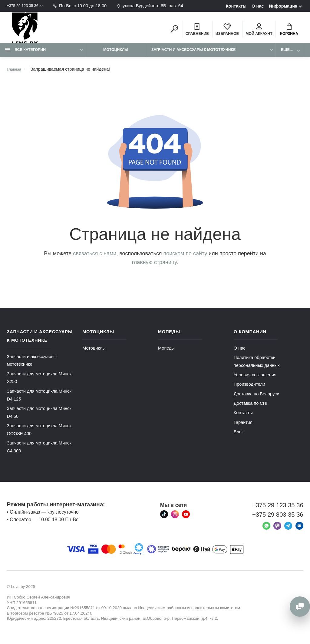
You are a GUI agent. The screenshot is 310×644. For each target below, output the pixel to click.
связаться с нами (95, 259)
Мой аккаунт (259, 31)
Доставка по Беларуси (257, 399)
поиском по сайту (185, 259)
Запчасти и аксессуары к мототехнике (193, 55)
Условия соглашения (255, 380)
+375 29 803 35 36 (278, 520)
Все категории (25, 55)
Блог (238, 437)
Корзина (289, 31)
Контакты (236, 6)
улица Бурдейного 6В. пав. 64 (156, 6)
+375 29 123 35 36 (25, 6)
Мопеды (166, 353)
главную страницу (154, 267)
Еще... (287, 55)
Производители (249, 389)
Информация (283, 6)
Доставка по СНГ (251, 408)
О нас (258, 6)
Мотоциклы (116, 55)
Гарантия (243, 428)
